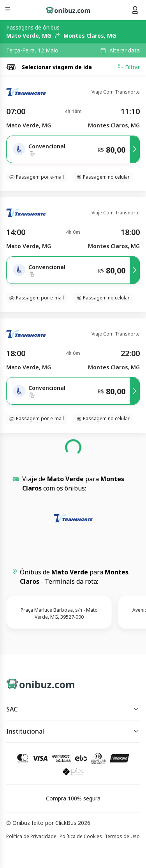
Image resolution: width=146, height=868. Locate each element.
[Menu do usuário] (135, 10)
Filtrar (128, 67)
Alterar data (125, 50)
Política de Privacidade (31, 836)
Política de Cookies (81, 836)
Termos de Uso (122, 836)
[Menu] (8, 10)
